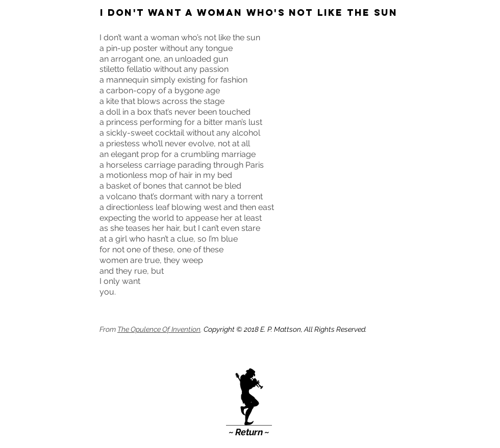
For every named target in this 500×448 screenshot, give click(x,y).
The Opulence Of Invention (159, 329)
